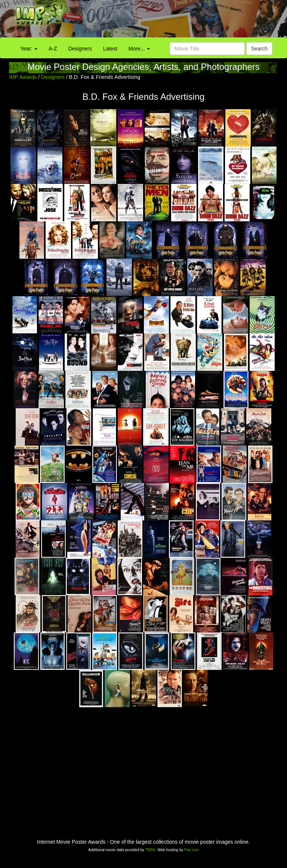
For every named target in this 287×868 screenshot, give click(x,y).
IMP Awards (23, 77)
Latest (110, 49)
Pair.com (192, 850)
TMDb (150, 850)
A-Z (53, 49)
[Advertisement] (179, 21)
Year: (29, 49)
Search (259, 49)
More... (139, 49)
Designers (80, 49)
